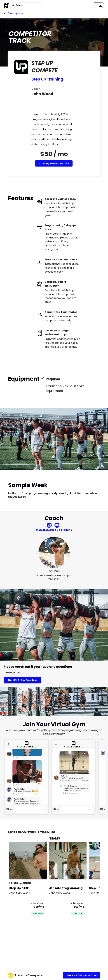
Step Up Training (47, 79)
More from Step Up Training (54, 530)
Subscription (38, 903)
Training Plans (16, 13)
